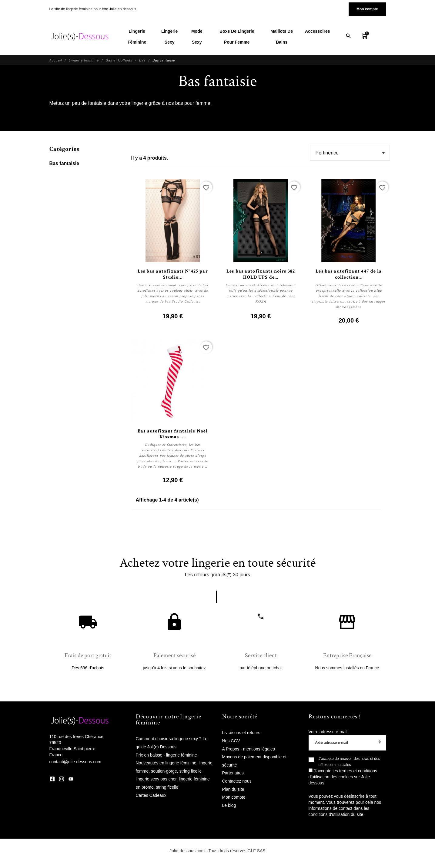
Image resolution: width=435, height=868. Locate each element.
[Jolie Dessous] (80, 37)
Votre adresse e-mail (328, 732)
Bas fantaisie (64, 163)
